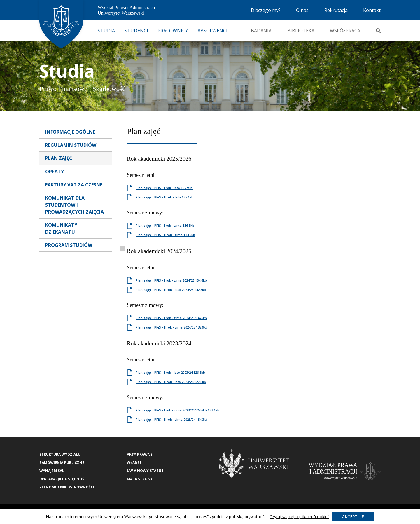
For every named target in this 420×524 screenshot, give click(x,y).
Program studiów (69, 245)
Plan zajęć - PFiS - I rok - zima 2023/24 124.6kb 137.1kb (177, 410)
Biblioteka (301, 31)
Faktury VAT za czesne (74, 185)
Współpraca (345, 31)
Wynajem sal (52, 471)
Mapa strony (140, 479)
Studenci (136, 31)
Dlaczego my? (266, 10)
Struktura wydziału (60, 454)
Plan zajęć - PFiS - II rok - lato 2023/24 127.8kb (171, 382)
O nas (302, 10)
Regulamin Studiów (71, 145)
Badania (261, 31)
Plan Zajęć (59, 158)
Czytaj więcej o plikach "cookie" (299, 517)
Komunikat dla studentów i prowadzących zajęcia (75, 205)
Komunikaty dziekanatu (61, 228)
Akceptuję (353, 517)
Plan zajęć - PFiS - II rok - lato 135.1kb (164, 197)
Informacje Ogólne (70, 132)
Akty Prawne (140, 454)
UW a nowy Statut (145, 471)
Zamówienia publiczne (62, 463)
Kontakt (372, 10)
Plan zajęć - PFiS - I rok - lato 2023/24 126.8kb (170, 372)
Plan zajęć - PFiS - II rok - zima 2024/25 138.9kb (172, 327)
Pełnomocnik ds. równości (67, 487)
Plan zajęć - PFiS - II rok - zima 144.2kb (165, 235)
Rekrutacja (336, 10)
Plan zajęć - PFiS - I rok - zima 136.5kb (165, 225)
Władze (134, 463)
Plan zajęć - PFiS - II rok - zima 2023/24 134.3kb (172, 419)
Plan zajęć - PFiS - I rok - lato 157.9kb (164, 188)
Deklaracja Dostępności (64, 479)
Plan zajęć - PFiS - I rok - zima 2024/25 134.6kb (171, 280)
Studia (106, 31)
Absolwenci (212, 31)
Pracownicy (173, 31)
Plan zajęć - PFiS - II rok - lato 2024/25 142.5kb (171, 290)
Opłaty (55, 172)
